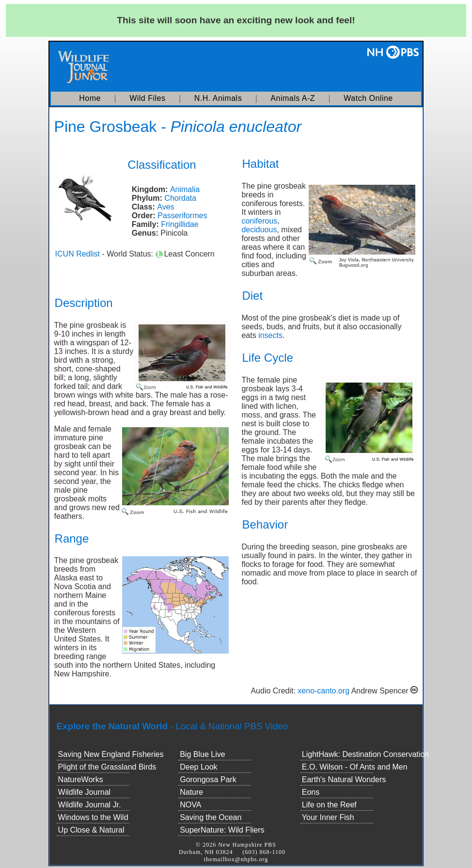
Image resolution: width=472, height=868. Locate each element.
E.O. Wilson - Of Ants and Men (355, 767)
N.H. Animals (218, 98)
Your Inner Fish (328, 817)
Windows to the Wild (93, 817)
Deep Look (198, 767)
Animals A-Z (293, 98)
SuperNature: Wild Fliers (222, 830)
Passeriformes (182, 216)
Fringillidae (180, 224)
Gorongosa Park (208, 780)
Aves (165, 207)
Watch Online (368, 98)
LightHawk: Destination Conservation (365, 754)
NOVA (190, 805)
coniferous (259, 221)
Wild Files (147, 98)
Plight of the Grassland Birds (107, 767)
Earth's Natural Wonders (344, 780)
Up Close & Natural (91, 830)
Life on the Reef (329, 805)
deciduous (259, 230)
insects (270, 335)
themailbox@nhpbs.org (236, 859)
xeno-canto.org (323, 691)
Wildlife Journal (84, 792)
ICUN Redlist (78, 254)
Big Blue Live (202, 754)
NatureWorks (81, 780)
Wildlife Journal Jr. (90, 805)
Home (90, 98)
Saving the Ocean (211, 817)
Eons (311, 792)
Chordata (180, 198)
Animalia (185, 189)
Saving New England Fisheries (111, 754)
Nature (191, 792)
